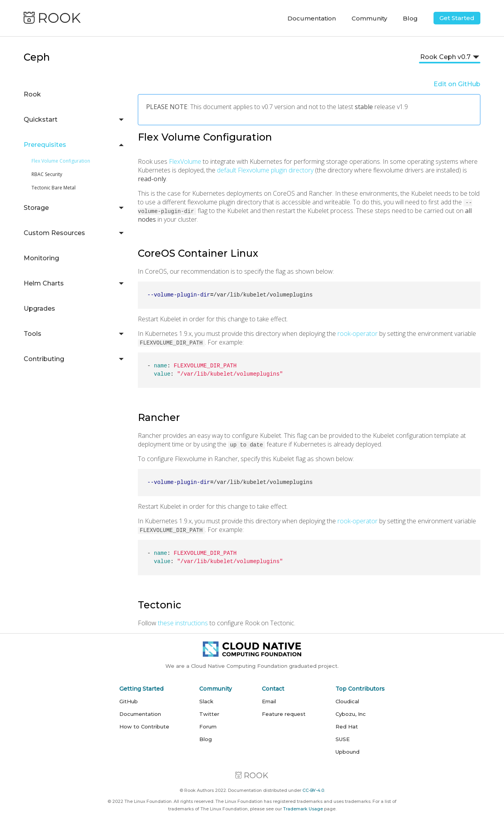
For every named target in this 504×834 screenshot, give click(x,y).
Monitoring (41, 258)
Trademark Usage (303, 809)
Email (269, 701)
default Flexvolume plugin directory (265, 170)
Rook (32, 94)
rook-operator (358, 334)
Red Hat (347, 727)
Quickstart (41, 120)
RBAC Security (47, 174)
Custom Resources (54, 233)
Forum (208, 727)
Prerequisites (45, 145)
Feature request (284, 714)
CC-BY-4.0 (313, 790)
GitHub (129, 701)
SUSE (343, 739)
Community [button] (369, 18)
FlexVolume (185, 161)
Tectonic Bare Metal (54, 188)
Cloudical (347, 701)
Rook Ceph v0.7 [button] (445, 57)
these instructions (183, 623)
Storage (36, 208)
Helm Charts (44, 283)
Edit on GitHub (457, 84)
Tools (32, 334)
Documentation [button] (312, 18)
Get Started (457, 18)
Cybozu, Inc (351, 714)
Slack (206, 701)
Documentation (140, 714)
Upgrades (39, 309)
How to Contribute (144, 727)
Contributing (44, 359)
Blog (410, 18)
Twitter (209, 714)
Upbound (347, 752)
